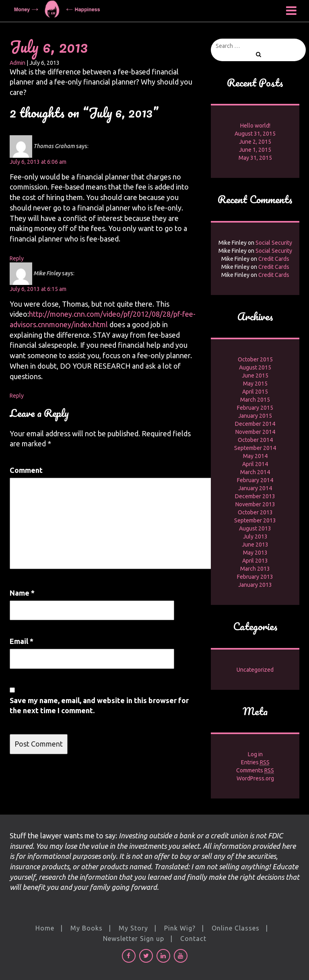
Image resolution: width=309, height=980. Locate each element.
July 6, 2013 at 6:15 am (38, 289)
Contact (193, 939)
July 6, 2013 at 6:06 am (38, 162)
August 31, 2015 (255, 134)
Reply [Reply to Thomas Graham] (17, 258)
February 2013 (255, 577)
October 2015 (255, 359)
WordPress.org (255, 778)
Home (45, 928)
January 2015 (255, 416)
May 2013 (255, 553)
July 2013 (255, 536)
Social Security (274, 243)
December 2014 (255, 424)
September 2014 (255, 448)
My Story (133, 928)
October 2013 (255, 512)
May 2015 (255, 384)
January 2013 (255, 585)
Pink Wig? (180, 928)
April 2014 (255, 464)
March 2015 (255, 400)
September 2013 (255, 520)
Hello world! (255, 126)
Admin (18, 63)
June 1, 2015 (255, 150)
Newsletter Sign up (134, 939)
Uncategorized (255, 670)
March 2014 (255, 472)
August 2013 (255, 528)
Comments (255, 771)
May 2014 (255, 456)
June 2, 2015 (255, 142)
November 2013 (255, 504)
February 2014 (255, 480)
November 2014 (255, 432)
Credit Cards (274, 259)
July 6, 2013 (49, 46)
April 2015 (255, 392)
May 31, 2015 (255, 158)
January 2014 (255, 488)
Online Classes (236, 928)
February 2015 (255, 408)
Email (22, 641)
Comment (26, 470)
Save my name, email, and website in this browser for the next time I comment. (99, 706)
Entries (255, 762)
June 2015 (255, 375)
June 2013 (255, 545)
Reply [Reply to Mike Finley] (17, 396)
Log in (255, 754)
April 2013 (255, 561)
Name (22, 593)
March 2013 (255, 569)
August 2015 (255, 367)
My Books (87, 928)
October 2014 (255, 440)
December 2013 (255, 496)
